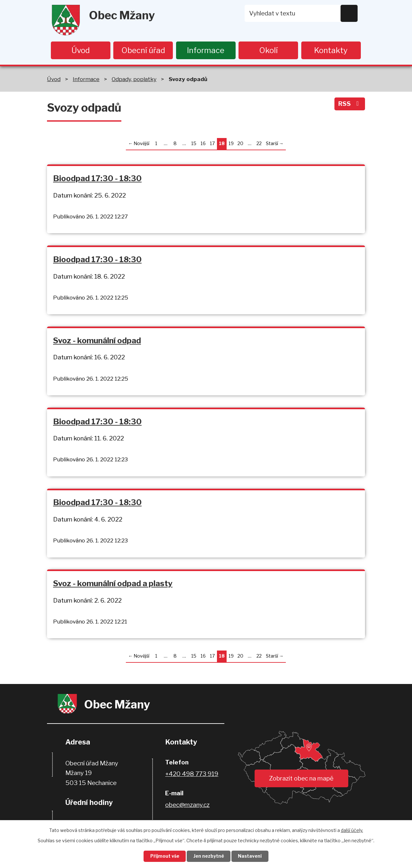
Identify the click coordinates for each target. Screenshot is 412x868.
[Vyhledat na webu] (301, 13)
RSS (350, 104)
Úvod (81, 50)
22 (259, 144)
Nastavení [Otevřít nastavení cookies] (250, 856)
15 (194, 144)
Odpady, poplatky (134, 79)
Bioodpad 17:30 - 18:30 (97, 178)
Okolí (268, 50)
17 (212, 144)
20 (240, 144)
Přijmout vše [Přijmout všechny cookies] (164, 856)
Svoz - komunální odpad (97, 341)
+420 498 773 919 (192, 775)
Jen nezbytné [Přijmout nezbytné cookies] (209, 856)
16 (203, 144)
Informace (206, 50)
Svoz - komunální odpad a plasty (113, 585)
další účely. (352, 830)
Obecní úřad (143, 50)
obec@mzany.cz (187, 806)
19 (231, 144)
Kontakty (331, 50)
